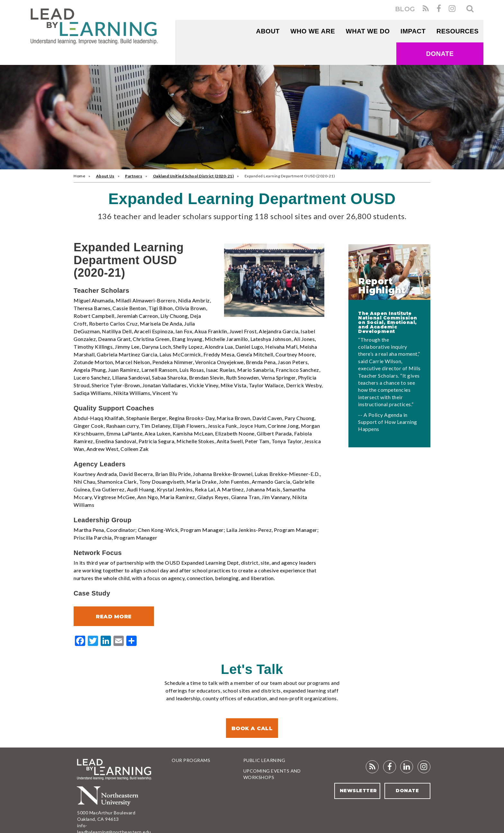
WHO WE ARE (313, 31)
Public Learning (264, 760)
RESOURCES (458, 31)
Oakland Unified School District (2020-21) (194, 176)
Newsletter (358, 791)
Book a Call (252, 728)
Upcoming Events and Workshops (272, 774)
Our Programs (191, 760)
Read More (114, 617)
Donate (440, 54)
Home (79, 176)
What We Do (368, 31)
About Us (105, 176)
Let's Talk (252, 669)
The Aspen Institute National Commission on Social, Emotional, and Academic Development (388, 322)
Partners (134, 176)
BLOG (405, 9)
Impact (413, 31)
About (268, 31)
